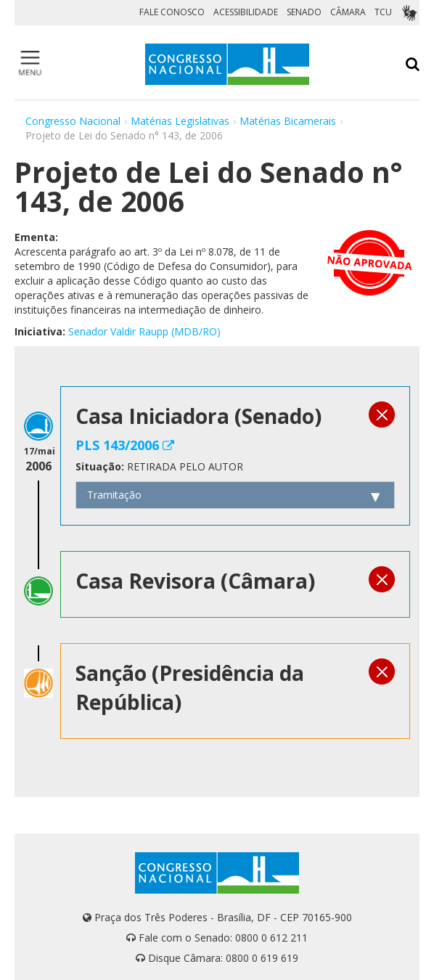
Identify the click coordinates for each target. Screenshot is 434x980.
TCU (383, 12)
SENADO (304, 12)
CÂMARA (348, 12)
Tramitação (114, 495)
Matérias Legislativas (180, 121)
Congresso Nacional (73, 121)
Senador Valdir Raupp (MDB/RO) (144, 331)
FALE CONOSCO (172, 12)
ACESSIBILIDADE (246, 12)
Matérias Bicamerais (288, 121)
